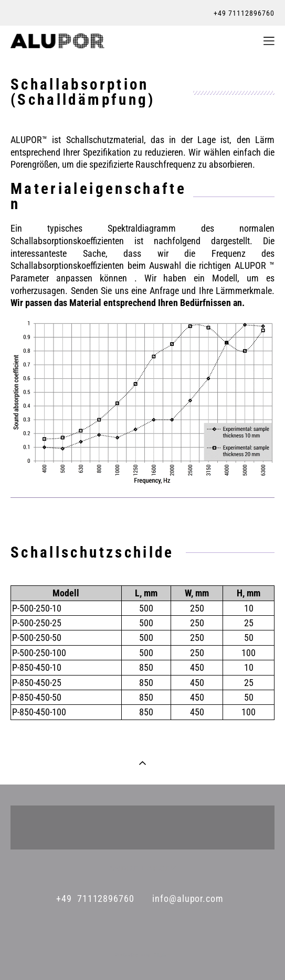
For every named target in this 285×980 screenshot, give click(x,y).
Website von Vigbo (142, 955)
